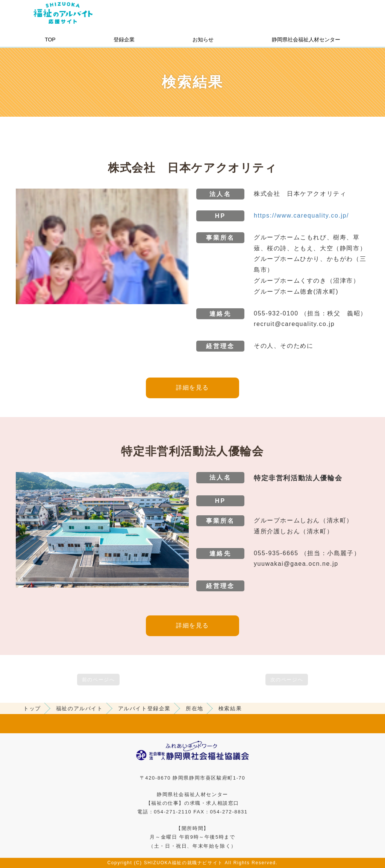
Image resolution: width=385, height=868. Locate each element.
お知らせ (203, 40)
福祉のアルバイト (80, 708)
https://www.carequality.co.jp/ (301, 215)
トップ (32, 708)
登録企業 (124, 40)
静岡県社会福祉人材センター (306, 40)
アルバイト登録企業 (144, 708)
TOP (50, 40)
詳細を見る (192, 388)
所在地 (195, 708)
